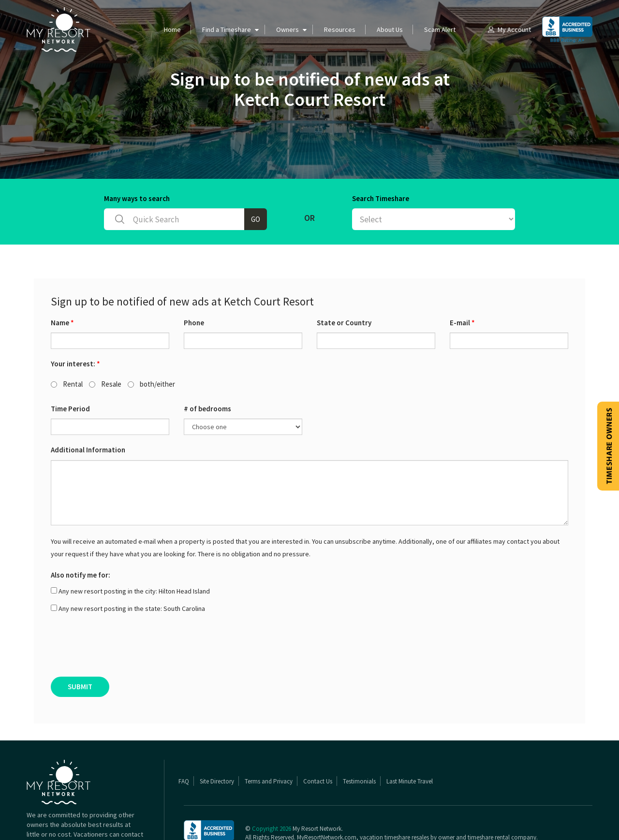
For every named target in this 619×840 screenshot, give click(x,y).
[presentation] (124, 610)
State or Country (344, 285)
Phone (194, 285)
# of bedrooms (207, 371)
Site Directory (217, 744)
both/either (151, 346)
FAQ (184, 744)
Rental (67, 346)
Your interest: (75, 326)
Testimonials (359, 744)
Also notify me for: (81, 537)
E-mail (462, 285)
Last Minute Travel (410, 744)
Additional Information (88, 412)
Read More (127, 816)
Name (62, 285)
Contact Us (318, 744)
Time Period (70, 371)
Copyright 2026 (272, 791)
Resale (105, 346)
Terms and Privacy (269, 744)
